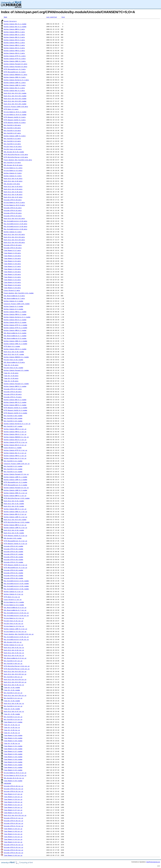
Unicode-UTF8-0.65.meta (13, 245)
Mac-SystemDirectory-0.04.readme (16, 583)
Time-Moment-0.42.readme (13, 770)
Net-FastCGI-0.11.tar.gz (13, 698)
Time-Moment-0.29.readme (13, 738)
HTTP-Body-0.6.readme (12, 346)
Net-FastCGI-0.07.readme (13, 426)
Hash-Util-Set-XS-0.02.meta (14, 234)
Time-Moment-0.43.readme (13, 762)
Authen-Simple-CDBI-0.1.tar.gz (16, 493)
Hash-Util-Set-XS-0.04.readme (15, 98)
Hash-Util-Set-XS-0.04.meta (14, 237)
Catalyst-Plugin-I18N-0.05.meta (16, 106)
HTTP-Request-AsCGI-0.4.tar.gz (16, 544)
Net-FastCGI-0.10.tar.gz (13, 693)
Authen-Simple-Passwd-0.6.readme (16, 370)
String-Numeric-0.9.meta (13, 170)
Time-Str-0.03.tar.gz (12, 730)
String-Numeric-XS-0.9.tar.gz (15, 775)
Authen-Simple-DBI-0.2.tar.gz (15, 514)
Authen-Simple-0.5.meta (13, 232)
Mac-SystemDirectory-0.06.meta (16, 229)
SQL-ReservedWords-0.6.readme (15, 333)
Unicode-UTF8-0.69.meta (13, 394)
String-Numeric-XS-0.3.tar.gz (15, 773)
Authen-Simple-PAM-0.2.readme (15, 314)
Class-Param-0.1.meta (12, 290)
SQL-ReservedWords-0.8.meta (14, 362)
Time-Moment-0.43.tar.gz (13, 837)
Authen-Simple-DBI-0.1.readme (15, 400)
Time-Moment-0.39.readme (13, 757)
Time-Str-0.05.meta (11, 381)
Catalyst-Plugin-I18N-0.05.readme (17, 304)
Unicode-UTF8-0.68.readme (14, 557)
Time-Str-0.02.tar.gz (12, 727)
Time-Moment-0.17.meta (12, 250)
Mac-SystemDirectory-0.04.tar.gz (16, 615)
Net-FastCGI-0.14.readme (13, 472)
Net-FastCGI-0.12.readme (13, 466)
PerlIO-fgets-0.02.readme (14, 360)
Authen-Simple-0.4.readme (14, 306)
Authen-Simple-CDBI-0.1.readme (16, 341)
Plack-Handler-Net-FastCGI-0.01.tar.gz (19, 634)
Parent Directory (10, 21)
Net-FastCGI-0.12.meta (12, 141)
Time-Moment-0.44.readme (13, 765)
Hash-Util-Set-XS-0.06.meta (14, 242)
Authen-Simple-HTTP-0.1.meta (15, 56)
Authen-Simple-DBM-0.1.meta (14, 29)
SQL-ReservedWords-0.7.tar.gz (15, 610)
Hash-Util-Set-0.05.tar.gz (14, 685)
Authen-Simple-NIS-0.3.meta (14, 48)
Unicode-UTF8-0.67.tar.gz (14, 818)
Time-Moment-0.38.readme (13, 754)
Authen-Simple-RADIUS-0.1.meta (16, 75)
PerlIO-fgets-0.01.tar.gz (14, 621)
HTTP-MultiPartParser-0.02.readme (17, 498)
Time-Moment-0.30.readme (13, 741)
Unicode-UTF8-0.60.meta (13, 200)
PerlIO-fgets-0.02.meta (13, 149)
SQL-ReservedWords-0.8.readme (15, 338)
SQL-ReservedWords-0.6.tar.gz (15, 607)
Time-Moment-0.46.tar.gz (13, 855)
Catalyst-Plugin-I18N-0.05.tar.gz (17, 464)
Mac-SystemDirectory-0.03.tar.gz (16, 613)
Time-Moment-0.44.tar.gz (13, 839)
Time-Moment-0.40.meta (12, 274)
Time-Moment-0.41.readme (13, 767)
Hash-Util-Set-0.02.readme (14, 504)
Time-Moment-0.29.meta (12, 256)
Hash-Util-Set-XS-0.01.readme (15, 93)
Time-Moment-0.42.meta (12, 280)
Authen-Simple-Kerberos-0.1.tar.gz (17, 424)
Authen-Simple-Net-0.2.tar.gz (15, 458)
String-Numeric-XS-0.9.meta (14, 205)
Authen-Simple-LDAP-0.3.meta (15, 136)
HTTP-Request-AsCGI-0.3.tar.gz (16, 536)
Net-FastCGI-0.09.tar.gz (13, 677)
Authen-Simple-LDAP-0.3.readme (16, 490)
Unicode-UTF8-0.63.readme (14, 570)
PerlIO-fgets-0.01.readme (14, 368)
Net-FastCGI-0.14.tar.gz (13, 719)
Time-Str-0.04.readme (12, 709)
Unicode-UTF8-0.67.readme (14, 554)
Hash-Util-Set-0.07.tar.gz (14, 711)
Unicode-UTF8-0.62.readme (14, 575)
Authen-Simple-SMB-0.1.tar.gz (15, 429)
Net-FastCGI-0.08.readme (13, 416)
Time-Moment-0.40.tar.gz (13, 831)
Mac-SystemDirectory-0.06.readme (16, 589)
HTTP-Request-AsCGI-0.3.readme (16, 408)
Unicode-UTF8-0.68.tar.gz (14, 821)
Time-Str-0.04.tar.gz (12, 733)
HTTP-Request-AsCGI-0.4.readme (16, 410)
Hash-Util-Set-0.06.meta (13, 194)
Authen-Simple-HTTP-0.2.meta (15, 59)
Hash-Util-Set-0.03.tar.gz (14, 653)
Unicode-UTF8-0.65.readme (14, 549)
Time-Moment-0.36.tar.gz (13, 807)
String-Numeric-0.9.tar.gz (14, 626)
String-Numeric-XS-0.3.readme (15, 112)
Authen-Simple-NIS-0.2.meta (14, 40)
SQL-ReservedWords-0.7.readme (15, 336)
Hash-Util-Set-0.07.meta (13, 197)
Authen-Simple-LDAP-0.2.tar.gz (16, 528)
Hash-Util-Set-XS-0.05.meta (14, 240)
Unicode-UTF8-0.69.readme (14, 560)
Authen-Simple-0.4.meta (13, 176)
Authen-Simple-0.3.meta (13, 173)
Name (5, 17)
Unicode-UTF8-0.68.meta (13, 392)
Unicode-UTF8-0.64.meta (13, 216)
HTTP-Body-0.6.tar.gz (12, 597)
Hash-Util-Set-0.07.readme (14, 354)
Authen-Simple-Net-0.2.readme (15, 27)
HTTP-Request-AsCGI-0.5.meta (15, 122)
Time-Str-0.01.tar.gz (12, 725)
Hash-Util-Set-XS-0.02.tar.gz (15, 671)
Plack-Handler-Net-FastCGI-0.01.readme (19, 293)
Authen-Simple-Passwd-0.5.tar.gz (16, 474)
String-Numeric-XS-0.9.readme (15, 114)
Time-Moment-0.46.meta (12, 288)
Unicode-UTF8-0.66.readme (14, 552)
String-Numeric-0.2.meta (13, 168)
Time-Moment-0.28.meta (12, 253)
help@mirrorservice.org (153, 862)
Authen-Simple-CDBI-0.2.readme (16, 344)
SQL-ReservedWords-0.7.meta (14, 298)
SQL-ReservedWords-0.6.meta (14, 296)
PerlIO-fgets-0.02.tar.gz (14, 623)
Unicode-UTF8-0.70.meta (13, 397)
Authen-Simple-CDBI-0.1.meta (15, 61)
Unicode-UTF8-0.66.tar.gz (14, 853)
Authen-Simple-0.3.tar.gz (14, 591)
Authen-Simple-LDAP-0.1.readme (16, 477)
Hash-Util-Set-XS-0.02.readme (15, 96)
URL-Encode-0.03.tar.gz (13, 642)
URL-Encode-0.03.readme (13, 538)
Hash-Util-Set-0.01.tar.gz (14, 647)
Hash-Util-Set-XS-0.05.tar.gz (15, 682)
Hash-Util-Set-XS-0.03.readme (15, 520)
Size (63, 17)
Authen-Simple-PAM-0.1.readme (15, 312)
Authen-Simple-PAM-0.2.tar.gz (15, 432)
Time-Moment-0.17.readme (13, 722)
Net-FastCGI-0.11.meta (12, 138)
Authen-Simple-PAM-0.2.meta (14, 51)
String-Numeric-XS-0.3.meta (14, 202)
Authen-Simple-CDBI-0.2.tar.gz (16, 512)
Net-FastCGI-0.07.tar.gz (13, 661)
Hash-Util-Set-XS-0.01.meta (14, 218)
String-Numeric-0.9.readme (14, 605)
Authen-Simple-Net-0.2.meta (14, 90)
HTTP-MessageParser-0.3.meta (15, 72)
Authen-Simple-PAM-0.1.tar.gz (15, 456)
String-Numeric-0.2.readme (14, 602)
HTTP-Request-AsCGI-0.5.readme (16, 413)
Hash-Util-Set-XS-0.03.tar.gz (15, 674)
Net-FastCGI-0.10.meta (12, 130)
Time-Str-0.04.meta (11, 378)
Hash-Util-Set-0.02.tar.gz (14, 650)
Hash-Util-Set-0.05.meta (13, 192)
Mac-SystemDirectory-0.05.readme (16, 586)
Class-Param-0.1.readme (13, 448)
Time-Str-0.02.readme (12, 687)
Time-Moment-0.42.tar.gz (13, 842)
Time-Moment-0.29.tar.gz (13, 799)
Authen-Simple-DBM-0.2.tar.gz (15, 525)
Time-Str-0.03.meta (11, 376)
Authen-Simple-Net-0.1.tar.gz (15, 453)
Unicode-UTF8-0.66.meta (13, 248)
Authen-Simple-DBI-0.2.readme (15, 402)
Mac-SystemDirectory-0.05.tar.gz (16, 637)
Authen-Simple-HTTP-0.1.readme (16, 325)
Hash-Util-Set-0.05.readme (14, 533)
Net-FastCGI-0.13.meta (12, 144)
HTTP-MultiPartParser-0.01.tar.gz (17, 666)
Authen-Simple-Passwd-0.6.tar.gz (16, 488)
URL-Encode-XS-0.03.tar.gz (14, 778)
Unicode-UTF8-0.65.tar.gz (14, 850)
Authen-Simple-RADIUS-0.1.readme (16, 357)
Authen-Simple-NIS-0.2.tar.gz (15, 440)
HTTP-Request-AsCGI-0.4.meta (15, 120)
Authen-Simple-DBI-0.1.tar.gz (15, 509)
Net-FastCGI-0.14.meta (12, 162)
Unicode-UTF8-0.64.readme (14, 546)
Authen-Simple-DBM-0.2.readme (15, 405)
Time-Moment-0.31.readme (13, 746)
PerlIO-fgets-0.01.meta (13, 146)
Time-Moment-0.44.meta (12, 285)
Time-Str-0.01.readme (12, 690)
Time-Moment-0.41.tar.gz (13, 834)
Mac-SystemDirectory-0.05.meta (16, 226)
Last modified (51, 17)
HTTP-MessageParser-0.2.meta (15, 69)
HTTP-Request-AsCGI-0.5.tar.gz (16, 565)
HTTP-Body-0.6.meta (11, 109)
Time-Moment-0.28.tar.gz (13, 797)
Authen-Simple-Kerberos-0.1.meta (16, 80)
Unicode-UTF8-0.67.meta (13, 389)
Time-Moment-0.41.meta (12, 277)
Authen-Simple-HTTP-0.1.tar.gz (16, 442)
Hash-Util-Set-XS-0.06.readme (15, 104)
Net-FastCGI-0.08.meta (12, 125)
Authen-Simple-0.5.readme (14, 309)
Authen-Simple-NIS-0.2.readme (15, 320)
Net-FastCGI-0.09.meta (12, 128)
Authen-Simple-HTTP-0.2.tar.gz (16, 450)
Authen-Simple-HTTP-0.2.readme (16, 328)
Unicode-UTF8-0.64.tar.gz (14, 845)
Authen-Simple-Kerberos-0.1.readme (17, 317)
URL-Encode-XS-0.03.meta (13, 165)
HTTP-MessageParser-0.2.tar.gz (16, 541)
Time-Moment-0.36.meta (12, 264)
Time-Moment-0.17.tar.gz (13, 794)
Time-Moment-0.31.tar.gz (13, 805)
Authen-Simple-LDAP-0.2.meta (15, 85)
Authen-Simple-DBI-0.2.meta (14, 37)
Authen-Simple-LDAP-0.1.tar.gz (16, 517)
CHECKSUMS (7, 783)
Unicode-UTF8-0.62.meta (13, 210)
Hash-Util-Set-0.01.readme (14, 501)
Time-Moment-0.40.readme (13, 759)
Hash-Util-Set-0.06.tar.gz (14, 703)
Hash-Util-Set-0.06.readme (14, 352)
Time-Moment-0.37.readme (13, 751)
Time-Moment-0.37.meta (12, 266)
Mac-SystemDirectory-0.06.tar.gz (16, 639)
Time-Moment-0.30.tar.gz (13, 802)
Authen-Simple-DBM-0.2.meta (14, 32)
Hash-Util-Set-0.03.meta (13, 186)
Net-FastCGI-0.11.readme (13, 461)
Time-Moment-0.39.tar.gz (13, 829)
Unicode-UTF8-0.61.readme (14, 573)
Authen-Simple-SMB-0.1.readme (15, 330)
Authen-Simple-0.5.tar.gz (14, 645)
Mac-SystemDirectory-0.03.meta (16, 221)
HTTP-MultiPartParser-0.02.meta (16, 157)
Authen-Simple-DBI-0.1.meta (14, 35)
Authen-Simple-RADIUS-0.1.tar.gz (16, 437)
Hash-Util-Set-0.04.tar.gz (14, 655)
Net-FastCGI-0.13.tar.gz (13, 717)
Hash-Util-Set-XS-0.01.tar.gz (15, 815)
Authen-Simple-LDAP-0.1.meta (15, 83)
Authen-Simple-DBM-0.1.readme (15, 386)
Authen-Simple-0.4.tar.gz (14, 594)
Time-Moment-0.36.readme (13, 749)
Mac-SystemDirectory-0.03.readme (16, 581)
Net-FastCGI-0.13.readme (13, 469)
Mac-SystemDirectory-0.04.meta (16, 224)
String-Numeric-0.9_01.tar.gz (15, 631)
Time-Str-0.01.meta (11, 365)
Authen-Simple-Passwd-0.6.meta (16, 67)
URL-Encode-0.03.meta (12, 184)
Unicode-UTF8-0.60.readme (14, 578)
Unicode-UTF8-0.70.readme (14, 562)
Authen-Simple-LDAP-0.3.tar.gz (16, 629)
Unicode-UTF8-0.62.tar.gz (14, 791)
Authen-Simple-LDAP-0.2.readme (16, 480)
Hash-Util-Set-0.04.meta (13, 189)
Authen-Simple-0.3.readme (14, 301)
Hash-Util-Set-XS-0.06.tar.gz (15, 695)
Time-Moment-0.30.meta (12, 258)
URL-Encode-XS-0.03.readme (14, 152)
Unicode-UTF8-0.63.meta (13, 213)
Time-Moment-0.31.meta (12, 261)
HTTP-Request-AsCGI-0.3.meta (15, 117)
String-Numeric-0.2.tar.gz (14, 618)
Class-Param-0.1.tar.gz (13, 599)
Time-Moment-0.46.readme (13, 781)
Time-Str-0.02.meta (11, 373)
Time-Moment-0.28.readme (13, 735)
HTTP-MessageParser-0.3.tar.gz (16, 567)
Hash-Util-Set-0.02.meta (13, 181)
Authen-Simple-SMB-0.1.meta (14, 45)
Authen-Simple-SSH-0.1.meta (14, 53)
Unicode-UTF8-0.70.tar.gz (14, 826)
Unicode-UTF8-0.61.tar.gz (14, 789)
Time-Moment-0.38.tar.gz (13, 813)
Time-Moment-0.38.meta (12, 269)
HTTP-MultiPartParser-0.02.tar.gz (17, 669)
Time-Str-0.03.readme (12, 701)
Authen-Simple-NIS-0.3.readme (15, 322)
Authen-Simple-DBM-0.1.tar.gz (15, 496)
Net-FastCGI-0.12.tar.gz (13, 706)
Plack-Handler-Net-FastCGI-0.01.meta (18, 160)
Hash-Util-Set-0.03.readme (14, 506)
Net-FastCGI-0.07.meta (12, 133)
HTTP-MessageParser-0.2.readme (16, 482)
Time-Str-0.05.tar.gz (12, 743)
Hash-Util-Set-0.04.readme (14, 530)
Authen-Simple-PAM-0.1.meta (14, 43)
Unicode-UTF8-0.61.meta (13, 208)
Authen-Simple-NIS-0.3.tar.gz (15, 445)
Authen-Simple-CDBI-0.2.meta (15, 77)
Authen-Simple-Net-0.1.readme (15, 24)
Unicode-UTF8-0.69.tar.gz (14, 823)
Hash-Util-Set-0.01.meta (13, 178)
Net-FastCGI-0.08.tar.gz (13, 663)
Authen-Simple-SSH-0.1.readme (15, 349)
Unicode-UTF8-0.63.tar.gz (14, 847)
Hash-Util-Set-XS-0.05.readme (15, 101)
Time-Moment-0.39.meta (12, 272)
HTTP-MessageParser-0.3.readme (16, 485)
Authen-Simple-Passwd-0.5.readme (16, 384)
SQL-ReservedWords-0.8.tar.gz (15, 658)
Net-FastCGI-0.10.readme (13, 421)
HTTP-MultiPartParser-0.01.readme (17, 522)
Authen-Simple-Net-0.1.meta (14, 88)
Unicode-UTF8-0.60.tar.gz (14, 786)
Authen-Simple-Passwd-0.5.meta (16, 64)
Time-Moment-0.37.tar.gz (13, 810)
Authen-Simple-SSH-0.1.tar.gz (15, 434)
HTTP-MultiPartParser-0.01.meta (16, 154)
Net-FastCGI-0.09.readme (13, 418)
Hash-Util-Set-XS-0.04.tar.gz (15, 679)
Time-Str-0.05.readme (12, 714)
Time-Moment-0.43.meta (12, 282)
